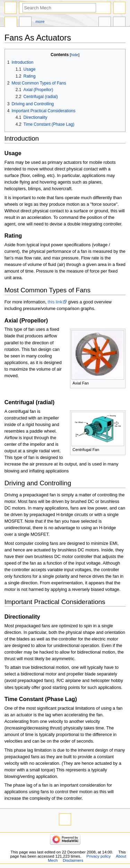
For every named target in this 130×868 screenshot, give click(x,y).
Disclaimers (73, 860)
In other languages (105, 23)
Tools (119, 23)
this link (55, 302)
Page (11, 23)
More (40, 21)
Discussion (25, 23)
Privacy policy (98, 856)
